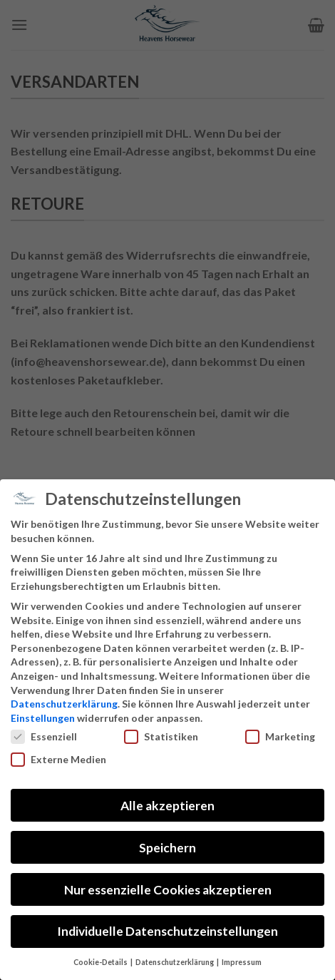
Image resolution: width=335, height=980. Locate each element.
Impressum (242, 962)
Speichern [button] (167, 848)
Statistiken (161, 736)
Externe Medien (58, 759)
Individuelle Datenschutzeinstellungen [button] (167, 931)
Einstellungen (43, 718)
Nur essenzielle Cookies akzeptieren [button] (168, 890)
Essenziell (44, 736)
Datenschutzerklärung (64, 704)
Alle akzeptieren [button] (167, 806)
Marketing (280, 736)
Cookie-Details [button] (101, 962)
